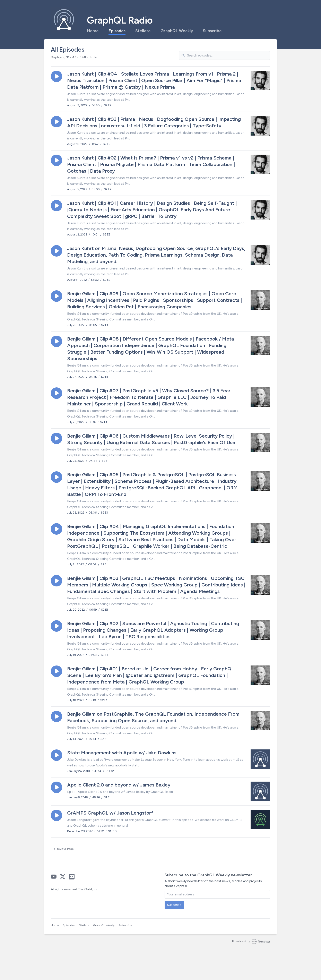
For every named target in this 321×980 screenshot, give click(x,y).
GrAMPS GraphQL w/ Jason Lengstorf (110, 813)
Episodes (117, 31)
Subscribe (212, 31)
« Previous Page (63, 849)
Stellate (143, 31)
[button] (57, 76)
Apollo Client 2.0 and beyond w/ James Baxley (119, 785)
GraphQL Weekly (177, 31)
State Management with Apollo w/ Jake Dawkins (122, 753)
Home (93, 31)
